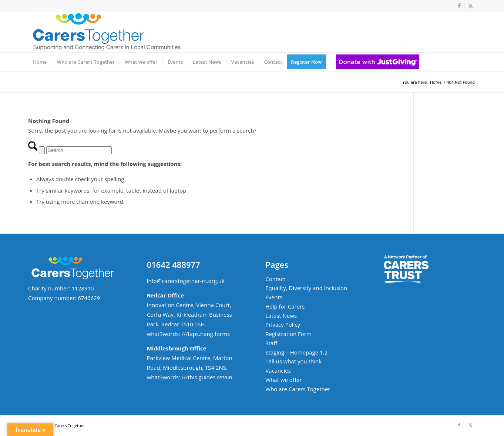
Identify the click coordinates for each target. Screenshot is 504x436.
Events (274, 297)
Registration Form (288, 334)
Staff (271, 343)
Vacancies (278, 370)
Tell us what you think (293, 361)
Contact (275, 279)
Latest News (281, 316)
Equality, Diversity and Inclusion (306, 288)
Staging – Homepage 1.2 (296, 352)
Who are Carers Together (298, 389)
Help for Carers (285, 306)
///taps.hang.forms (206, 334)
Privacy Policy (283, 324)
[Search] (79, 150)
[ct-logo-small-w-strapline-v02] (106, 32)
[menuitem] (40, 62)
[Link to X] (470, 6)
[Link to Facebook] (459, 6)
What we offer (283, 380)
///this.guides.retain (207, 377)
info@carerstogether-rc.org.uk (186, 281)
